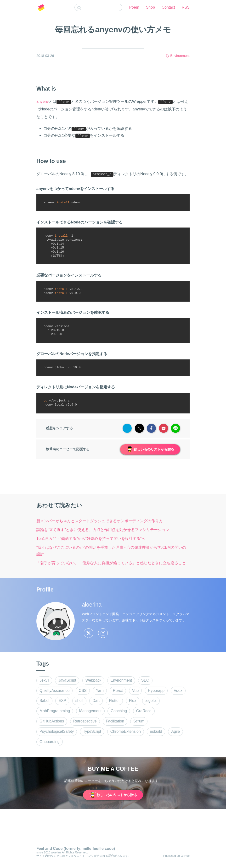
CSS (83, 691)
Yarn (100, 691)
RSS (186, 7)
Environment (180, 56)
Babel (44, 701)
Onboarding (50, 742)
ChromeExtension (126, 731)
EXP (62, 701)
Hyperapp (156, 691)
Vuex (178, 691)
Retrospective (85, 721)
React (118, 691)
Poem (134, 7)
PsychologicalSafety (57, 731)
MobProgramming (55, 711)
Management (90, 711)
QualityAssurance (54, 691)
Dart (96, 701)
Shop (150, 7)
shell (79, 701)
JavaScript (67, 680)
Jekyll (44, 680)
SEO (145, 680)
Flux (133, 701)
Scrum (139, 721)
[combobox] (98, 7)
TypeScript (92, 731)
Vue (136, 691)
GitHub (185, 856)
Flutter (114, 701)
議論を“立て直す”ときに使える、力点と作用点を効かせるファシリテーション (103, 530)
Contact (168, 7)
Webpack (93, 680)
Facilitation (115, 721)
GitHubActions (52, 721)
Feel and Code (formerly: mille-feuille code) (76, 849)
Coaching (119, 711)
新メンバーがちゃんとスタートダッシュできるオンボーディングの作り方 (100, 521)
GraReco (144, 711)
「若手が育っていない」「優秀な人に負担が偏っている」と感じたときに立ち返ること (111, 563)
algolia (151, 701)
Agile (175, 731)
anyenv (43, 101)
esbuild (156, 731)
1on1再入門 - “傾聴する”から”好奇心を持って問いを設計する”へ (91, 539)
